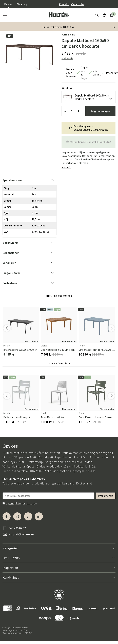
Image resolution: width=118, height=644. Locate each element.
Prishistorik (67, 58)
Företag (22, 4)
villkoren (31, 503)
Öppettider (78, 4)
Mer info (66, 167)
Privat (8, 4)
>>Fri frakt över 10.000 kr (58, 27)
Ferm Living (68, 34)
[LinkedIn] (39, 516)
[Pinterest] (28, 516)
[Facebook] (7, 516)
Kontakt (64, 4)
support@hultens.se (83, 471)
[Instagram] (17, 516)
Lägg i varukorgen (101, 111)
